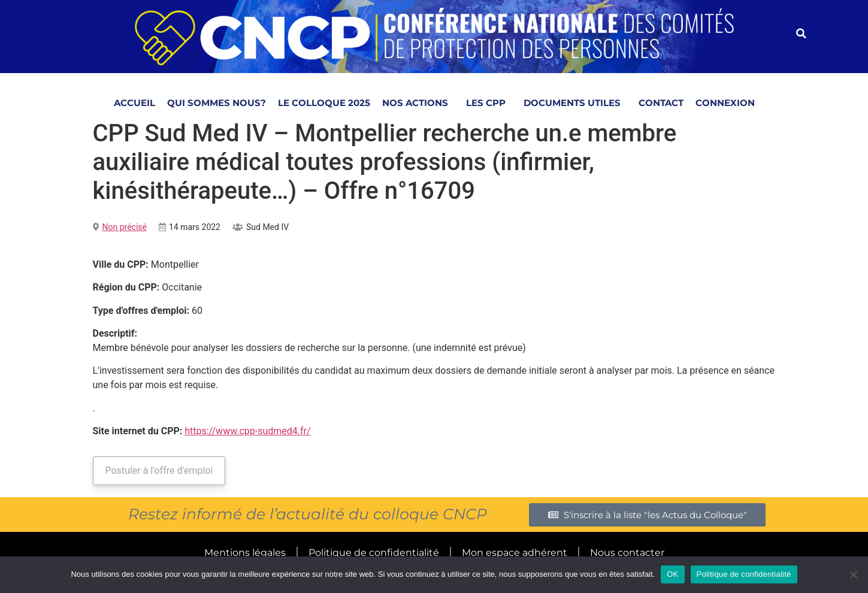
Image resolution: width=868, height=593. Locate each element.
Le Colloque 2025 (324, 103)
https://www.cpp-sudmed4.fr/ (247, 431)
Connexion (725, 103)
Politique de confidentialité (374, 553)
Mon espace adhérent (515, 553)
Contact (661, 103)
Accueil (134, 103)
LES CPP (489, 103)
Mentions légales (245, 553)
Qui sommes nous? (217, 103)
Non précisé (125, 227)
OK (672, 574)
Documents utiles (575, 103)
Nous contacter (627, 553)
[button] (801, 34)
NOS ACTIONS (418, 103)
